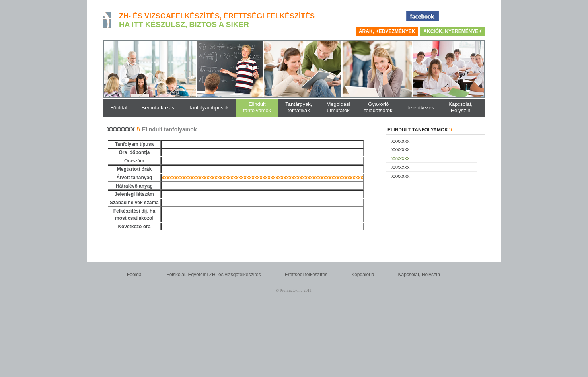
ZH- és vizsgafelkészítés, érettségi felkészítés (217, 16)
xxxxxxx (401, 141)
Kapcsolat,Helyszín (460, 107)
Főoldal (135, 275)
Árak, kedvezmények (387, 31)
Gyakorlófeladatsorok (379, 107)
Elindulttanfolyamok (257, 107)
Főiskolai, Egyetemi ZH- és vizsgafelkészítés (213, 275)
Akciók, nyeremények (453, 31)
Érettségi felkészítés (306, 275)
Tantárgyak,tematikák (299, 107)
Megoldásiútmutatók (338, 107)
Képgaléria (363, 275)
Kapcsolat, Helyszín (419, 275)
